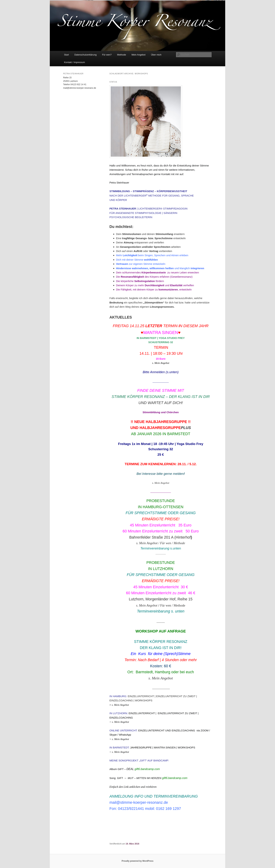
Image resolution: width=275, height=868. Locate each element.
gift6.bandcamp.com (147, 769)
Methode (122, 55)
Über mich (156, 55)
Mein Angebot (139, 55)
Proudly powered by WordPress (137, 861)
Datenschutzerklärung (85, 55)
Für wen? (107, 55)
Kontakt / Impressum (74, 62)
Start (66, 55)
